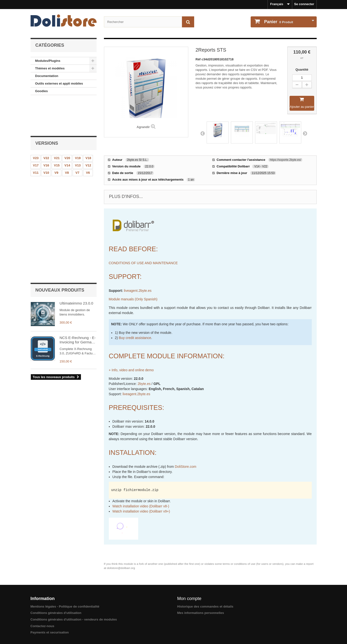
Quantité (302, 70)
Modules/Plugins (48, 61)
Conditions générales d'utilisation (56, 613)
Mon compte (189, 599)
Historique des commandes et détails (205, 606)
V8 (67, 139)
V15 (57, 132)
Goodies (42, 91)
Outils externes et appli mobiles (59, 83)
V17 (36, 132)
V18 (88, 125)
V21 (57, 125)
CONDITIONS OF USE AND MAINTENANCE (143, 263)
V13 (78, 132)
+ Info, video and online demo (131, 370)
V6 (88, 139)
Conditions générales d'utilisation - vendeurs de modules (74, 619)
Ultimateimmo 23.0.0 (77, 171)
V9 (56, 139)
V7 (78, 139)
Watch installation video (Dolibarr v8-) (141, 506)
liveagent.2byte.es (138, 291)
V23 (36, 125)
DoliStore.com (186, 467)
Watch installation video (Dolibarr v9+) (141, 511)
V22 (46, 125)
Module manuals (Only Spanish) (133, 299)
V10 (46, 139)
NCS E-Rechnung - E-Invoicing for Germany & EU (78, 208)
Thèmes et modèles (50, 68)
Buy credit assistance (135, 338)
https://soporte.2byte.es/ (285, 160)
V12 (88, 132)
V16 (46, 132)
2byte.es (144, 384)
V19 (78, 125)
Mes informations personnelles (201, 613)
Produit (278, 22)
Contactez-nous (43, 626)
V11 (36, 139)
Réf (199, 59)
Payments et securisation (50, 632)
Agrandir (143, 127)
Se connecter (304, 4)
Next (305, 133)
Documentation (47, 76)
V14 (67, 132)
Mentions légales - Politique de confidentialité (65, 606)
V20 (67, 125)
